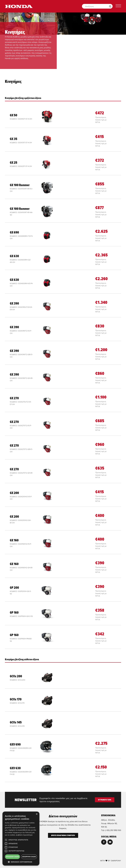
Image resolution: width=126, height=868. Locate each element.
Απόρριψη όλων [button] (29, 857)
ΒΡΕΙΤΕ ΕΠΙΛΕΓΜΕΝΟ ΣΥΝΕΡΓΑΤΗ (63, 835)
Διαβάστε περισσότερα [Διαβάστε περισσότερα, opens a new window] (24, 835)
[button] (21, 862)
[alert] (21, 839)
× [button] (37, 814)
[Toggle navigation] (118, 6)
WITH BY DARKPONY (111, 861)
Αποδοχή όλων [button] (12, 857)
